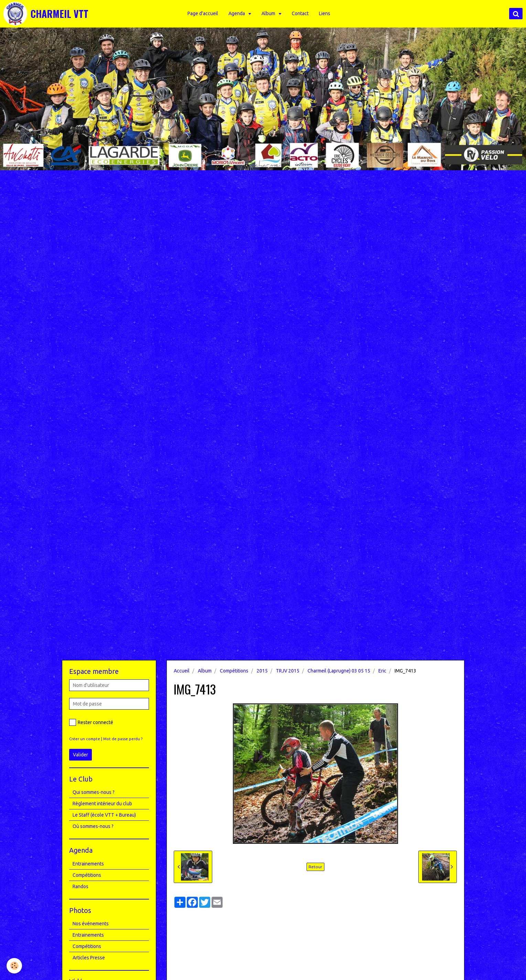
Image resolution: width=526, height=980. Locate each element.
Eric (382, 671)
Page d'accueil (203, 13)
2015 (262, 671)
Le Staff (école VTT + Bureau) (104, 815)
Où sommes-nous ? (93, 826)
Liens (325, 13)
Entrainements (88, 864)
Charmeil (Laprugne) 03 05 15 (339, 671)
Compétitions (234, 671)
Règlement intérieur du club (102, 804)
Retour (315, 867)
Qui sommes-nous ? (94, 792)
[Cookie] (15, 966)
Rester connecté (91, 722)
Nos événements (91, 924)
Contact (301, 13)
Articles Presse (89, 958)
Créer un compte (85, 739)
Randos (80, 886)
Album (270, 13)
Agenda (238, 13)
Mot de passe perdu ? (123, 739)
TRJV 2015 (288, 671)
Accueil (182, 671)
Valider (80, 755)
